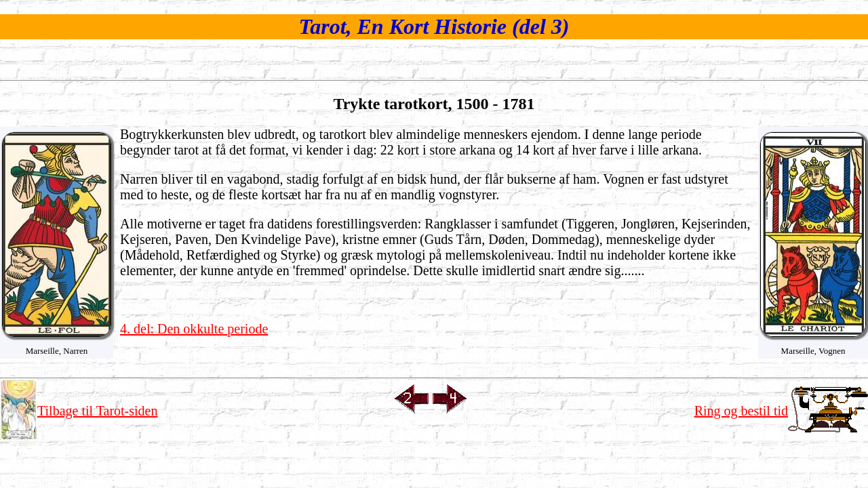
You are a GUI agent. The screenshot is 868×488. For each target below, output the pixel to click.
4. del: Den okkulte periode (194, 329)
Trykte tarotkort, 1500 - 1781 (434, 104)
